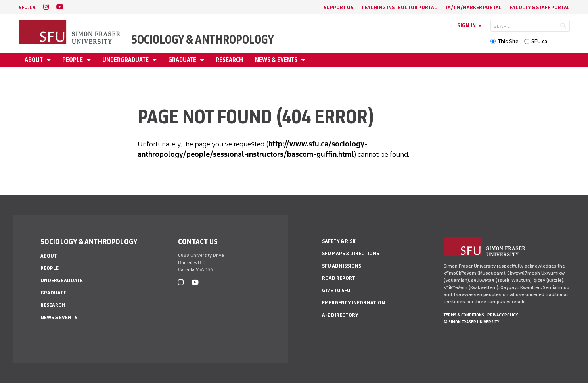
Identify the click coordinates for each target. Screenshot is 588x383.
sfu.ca (27, 7)
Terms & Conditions (464, 315)
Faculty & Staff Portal (540, 7)
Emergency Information (353, 303)
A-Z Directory (340, 315)
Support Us (338, 7)
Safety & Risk (339, 241)
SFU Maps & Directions (351, 253)
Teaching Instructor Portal (399, 7)
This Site (508, 41)
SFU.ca (539, 41)
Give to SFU (336, 290)
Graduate (183, 60)
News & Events (277, 60)
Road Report (339, 278)
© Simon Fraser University (471, 322)
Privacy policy (503, 315)
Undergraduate (126, 60)
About (34, 60)
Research (229, 60)
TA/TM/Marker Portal (473, 7)
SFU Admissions (342, 266)
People (73, 60)
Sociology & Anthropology (203, 39)
